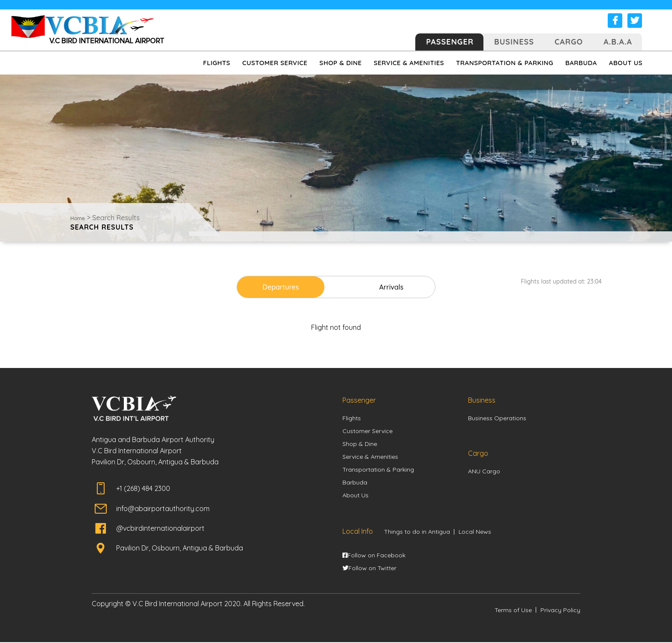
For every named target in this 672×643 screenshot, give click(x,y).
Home (78, 218)
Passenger (450, 42)
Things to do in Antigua (417, 532)
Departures (286, 287)
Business (514, 42)
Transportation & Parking (378, 470)
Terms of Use (513, 611)
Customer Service (367, 431)
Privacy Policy (560, 611)
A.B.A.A (618, 42)
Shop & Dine (360, 444)
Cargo (569, 42)
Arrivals (386, 287)
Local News (475, 532)
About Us (355, 496)
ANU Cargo (484, 471)
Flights (352, 418)
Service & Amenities (370, 457)
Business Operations (497, 418)
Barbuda (355, 483)
